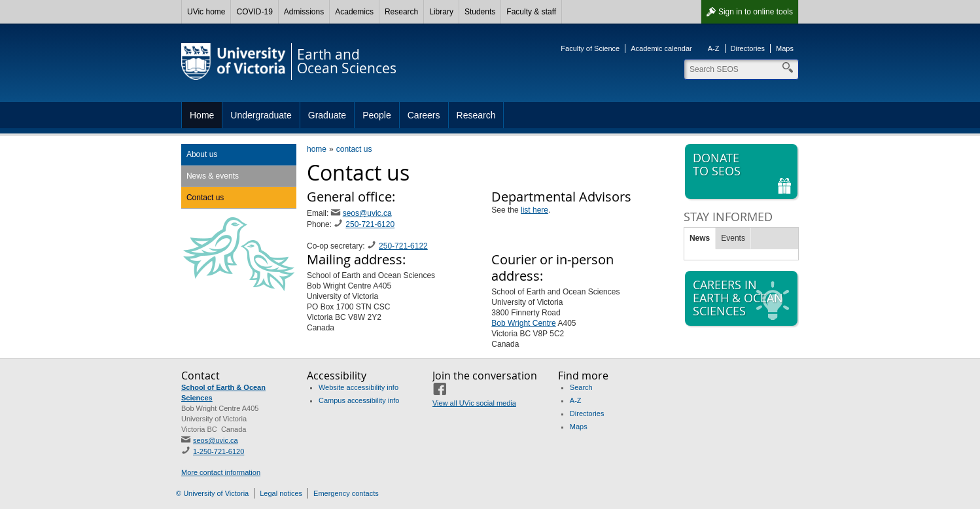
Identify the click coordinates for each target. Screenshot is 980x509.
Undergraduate (261, 115)
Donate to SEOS (743, 172)
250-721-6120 (370, 224)
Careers (424, 115)
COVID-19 (254, 12)
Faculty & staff (531, 12)
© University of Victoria (212, 493)
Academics (354, 12)
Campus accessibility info (359, 400)
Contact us (205, 198)
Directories (748, 48)
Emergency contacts (346, 493)
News (700, 238)
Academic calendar (661, 48)
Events (733, 238)
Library (441, 12)
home (317, 149)
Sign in (756, 12)
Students (480, 12)
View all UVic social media (474, 403)
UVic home (206, 12)
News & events (213, 176)
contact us (354, 149)
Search (581, 387)
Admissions (304, 12)
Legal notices (281, 493)
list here (534, 210)
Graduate (327, 115)
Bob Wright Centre (524, 323)
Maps (785, 48)
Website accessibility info (359, 387)
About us (202, 154)
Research (401, 12)
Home (202, 115)
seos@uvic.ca (367, 213)
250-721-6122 (403, 246)
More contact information (221, 472)
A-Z (714, 48)
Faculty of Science (590, 48)
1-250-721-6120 (219, 451)
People (377, 115)
